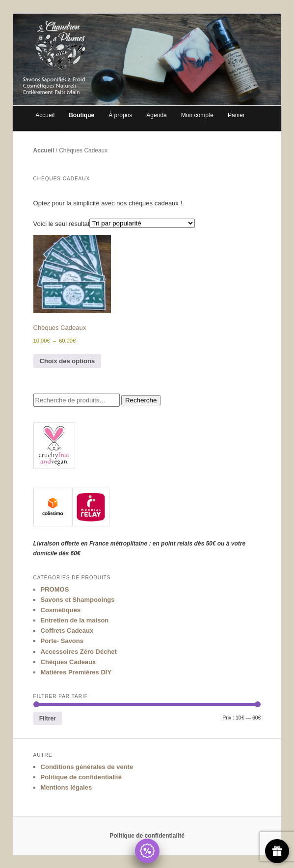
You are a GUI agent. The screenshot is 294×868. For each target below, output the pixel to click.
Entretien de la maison (75, 620)
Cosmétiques (61, 610)
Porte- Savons (62, 641)
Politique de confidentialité (81, 777)
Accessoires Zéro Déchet (79, 652)
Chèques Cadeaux (68, 662)
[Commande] (142, 223)
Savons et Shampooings (78, 600)
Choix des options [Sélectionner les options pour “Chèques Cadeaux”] (67, 361)
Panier (236, 115)
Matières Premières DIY (76, 672)
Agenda (156, 115)
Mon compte (197, 115)
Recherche (141, 400)
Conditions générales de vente (87, 767)
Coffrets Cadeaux (67, 631)
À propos (120, 115)
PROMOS (55, 589)
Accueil (45, 115)
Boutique (81, 115)
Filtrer (48, 719)
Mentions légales (67, 787)
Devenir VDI (51, 135)
